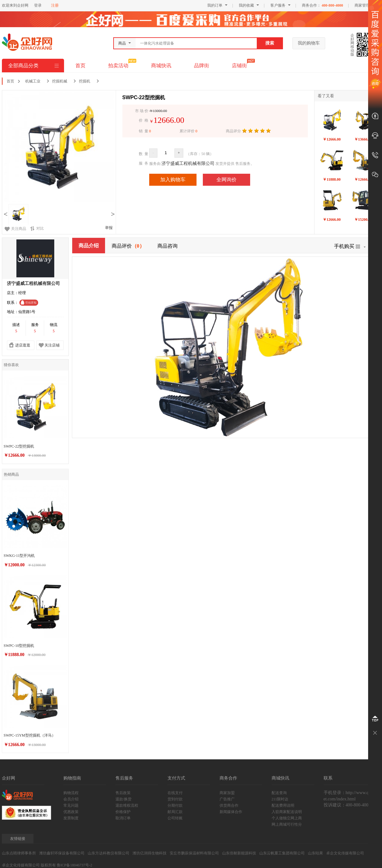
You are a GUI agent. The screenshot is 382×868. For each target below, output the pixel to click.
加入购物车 (173, 180)
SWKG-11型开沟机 (19, 556)
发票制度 (71, 818)
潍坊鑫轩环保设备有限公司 (62, 853)
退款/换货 (123, 799)
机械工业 (33, 81)
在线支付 (175, 793)
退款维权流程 (127, 805)
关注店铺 (52, 345)
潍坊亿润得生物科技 (150, 853)
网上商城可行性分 (287, 824)
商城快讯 (161, 66)
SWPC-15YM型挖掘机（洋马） (30, 735)
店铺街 (239, 66)
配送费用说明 (283, 805)
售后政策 (123, 793)
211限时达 (280, 799)
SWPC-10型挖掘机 (19, 646)
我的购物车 (309, 43)
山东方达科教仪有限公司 (109, 853)
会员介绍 (71, 799)
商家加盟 (227, 793)
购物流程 (71, 793)
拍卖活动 (118, 66)
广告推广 (227, 799)
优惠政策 (71, 812)
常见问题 (71, 805)
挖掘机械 (60, 81)
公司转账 (175, 818)
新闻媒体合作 (231, 812)
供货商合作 (229, 805)
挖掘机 (85, 81)
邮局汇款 (175, 812)
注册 (55, 5)
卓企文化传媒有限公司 (345, 853)
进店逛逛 (23, 345)
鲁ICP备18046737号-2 (75, 865)
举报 (109, 228)
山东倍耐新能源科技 (239, 853)
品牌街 (202, 66)
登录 (38, 5)
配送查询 (279, 793)
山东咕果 (315, 853)
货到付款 (175, 799)
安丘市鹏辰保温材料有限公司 (194, 853)
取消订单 (123, 818)
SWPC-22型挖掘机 (19, 446)
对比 (37, 229)
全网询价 (226, 180)
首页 (80, 66)
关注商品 (19, 229)
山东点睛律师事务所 (19, 853)
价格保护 (123, 812)
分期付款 (175, 805)
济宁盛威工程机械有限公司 (188, 163)
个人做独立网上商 (287, 818)
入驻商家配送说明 (287, 812)
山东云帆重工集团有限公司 (282, 853)
